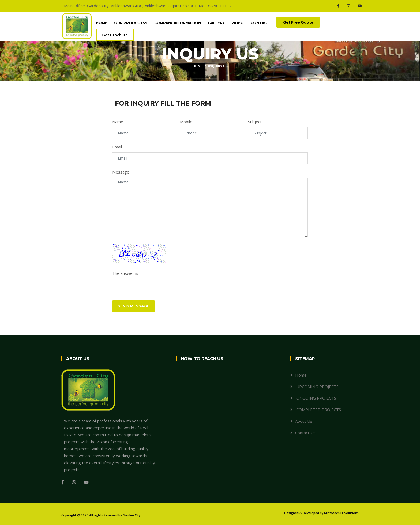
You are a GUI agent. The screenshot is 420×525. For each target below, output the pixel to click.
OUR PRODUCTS (131, 23)
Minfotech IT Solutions (341, 513)
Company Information (178, 23)
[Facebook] (338, 6)
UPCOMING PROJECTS (317, 387)
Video (237, 23)
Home (102, 23)
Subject (255, 122)
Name (118, 122)
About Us (304, 421)
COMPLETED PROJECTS (318, 410)
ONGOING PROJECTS (316, 398)
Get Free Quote (298, 22)
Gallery (216, 23)
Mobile (186, 122)
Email (117, 147)
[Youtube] (360, 6)
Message (121, 172)
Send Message (134, 306)
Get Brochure (115, 35)
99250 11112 (219, 6)
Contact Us (305, 433)
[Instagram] (348, 6)
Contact (260, 23)
